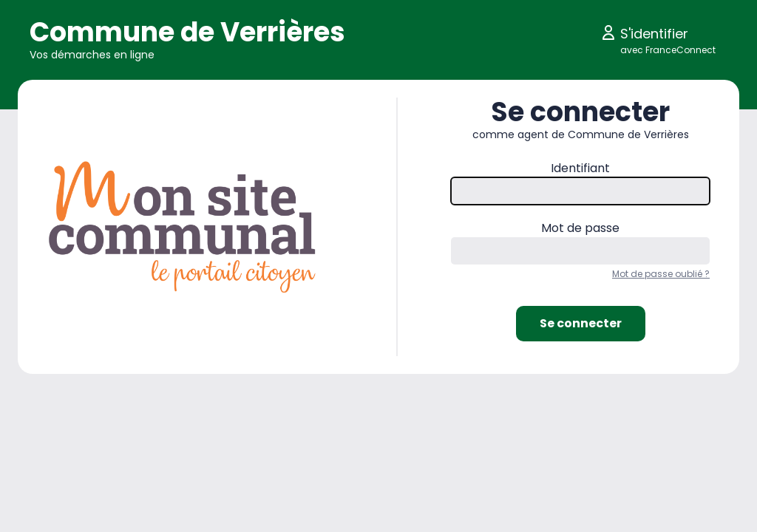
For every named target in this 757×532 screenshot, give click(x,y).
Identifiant (580, 168)
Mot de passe (580, 228)
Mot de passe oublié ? (661, 274)
